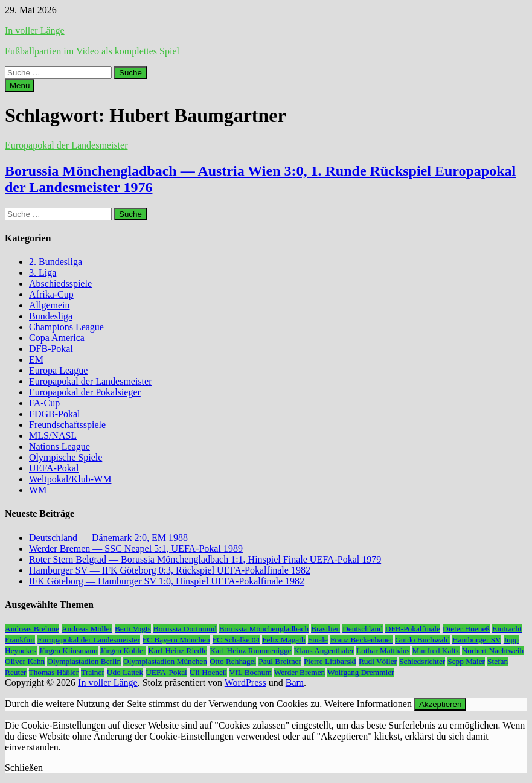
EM (36, 360)
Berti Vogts (133, 629)
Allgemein (50, 305)
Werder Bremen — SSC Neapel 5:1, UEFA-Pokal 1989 (136, 548)
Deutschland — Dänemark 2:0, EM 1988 (108, 538)
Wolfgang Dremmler (361, 672)
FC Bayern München (176, 640)
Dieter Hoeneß (466, 629)
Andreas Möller (87, 629)
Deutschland (363, 629)
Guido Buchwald (422, 640)
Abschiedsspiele (60, 283)
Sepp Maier (466, 661)
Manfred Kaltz (436, 650)
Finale (318, 640)
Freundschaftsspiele (67, 425)
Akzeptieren (440, 704)
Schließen (24, 768)
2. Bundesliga (56, 262)
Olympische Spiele (66, 457)
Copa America (57, 338)
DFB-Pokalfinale (413, 629)
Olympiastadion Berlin (84, 661)
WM (38, 490)
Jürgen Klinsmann (69, 650)
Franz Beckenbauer (361, 640)
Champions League (66, 327)
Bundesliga (51, 316)
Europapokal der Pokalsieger (85, 392)
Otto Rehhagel (233, 661)
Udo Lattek (125, 672)
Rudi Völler (378, 661)
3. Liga (43, 273)
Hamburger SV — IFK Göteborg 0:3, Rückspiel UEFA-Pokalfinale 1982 (170, 570)
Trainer (93, 672)
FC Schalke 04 (236, 640)
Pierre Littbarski (330, 661)
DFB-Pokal (51, 349)
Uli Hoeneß (208, 672)
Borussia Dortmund (185, 629)
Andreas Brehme (32, 629)
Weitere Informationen (368, 704)
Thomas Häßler (54, 672)
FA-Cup (44, 403)
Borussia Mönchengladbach (264, 629)
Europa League (58, 370)
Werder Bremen (300, 672)
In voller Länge (35, 30)
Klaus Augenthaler (324, 650)
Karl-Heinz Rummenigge (250, 650)
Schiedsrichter (422, 661)
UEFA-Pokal (54, 468)
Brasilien (325, 629)
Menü (20, 85)
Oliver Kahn (25, 661)
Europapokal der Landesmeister (66, 145)
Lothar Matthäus (383, 650)
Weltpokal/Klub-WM (70, 479)
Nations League (59, 446)
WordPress (245, 682)
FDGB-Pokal (54, 414)
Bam (295, 682)
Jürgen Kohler (123, 650)
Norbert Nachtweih (493, 650)
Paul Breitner (280, 661)
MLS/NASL (53, 436)
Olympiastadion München (165, 661)
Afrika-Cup (51, 294)
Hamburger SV (477, 640)
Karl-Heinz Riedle (178, 650)
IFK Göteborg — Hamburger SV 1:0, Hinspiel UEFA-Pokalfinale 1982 (167, 581)
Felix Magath (284, 640)
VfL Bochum (251, 672)
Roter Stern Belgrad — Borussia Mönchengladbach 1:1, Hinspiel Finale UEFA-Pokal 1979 (205, 559)
